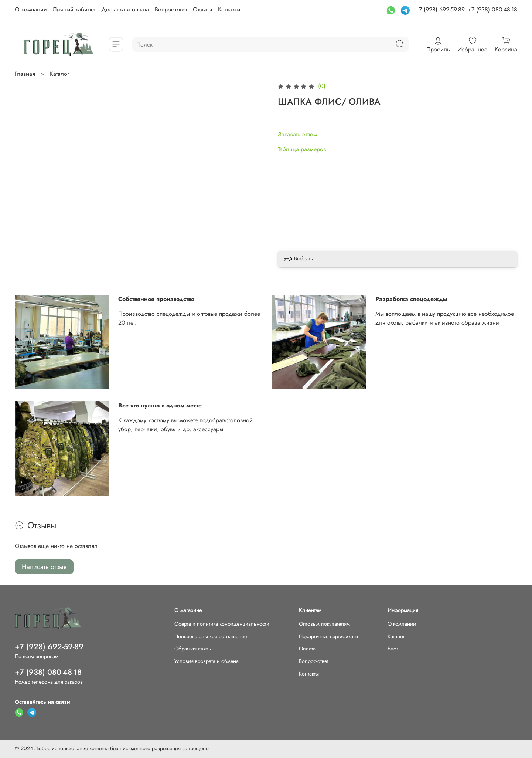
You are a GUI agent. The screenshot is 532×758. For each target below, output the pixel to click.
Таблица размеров (302, 149)
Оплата (307, 649)
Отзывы (202, 9)
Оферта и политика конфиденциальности (222, 624)
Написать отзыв (44, 567)
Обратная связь (193, 649)
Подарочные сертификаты (328, 636)
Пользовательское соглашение (211, 636)
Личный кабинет (74, 9)
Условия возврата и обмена (207, 661)
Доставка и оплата (125, 9)
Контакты (229, 9)
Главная (25, 74)
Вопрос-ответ (171, 9)
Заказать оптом (297, 134)
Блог (393, 649)
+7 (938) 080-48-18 (492, 9)
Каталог (59, 74)
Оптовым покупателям (324, 624)
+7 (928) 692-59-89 (440, 9)
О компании (31, 9)
